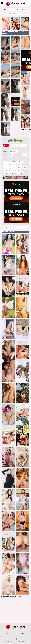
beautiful (7, 173)
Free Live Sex (21, 10)
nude (13, 167)
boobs (13, 170)
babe (20, 165)
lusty (21, 173)
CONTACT (23, 633)
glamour (7, 167)
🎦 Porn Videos (15, 14)
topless (20, 162)
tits (25, 167)
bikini (25, 155)
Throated (9, 228)
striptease (13, 165)
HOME (8, 633)
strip (6, 165)
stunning (14, 173)
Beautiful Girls (20, 228)
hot (18, 170)
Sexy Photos (9, 10)
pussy (6, 170)
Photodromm (13, 151)
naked (19, 167)
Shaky (11, 155)
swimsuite (13, 162)
